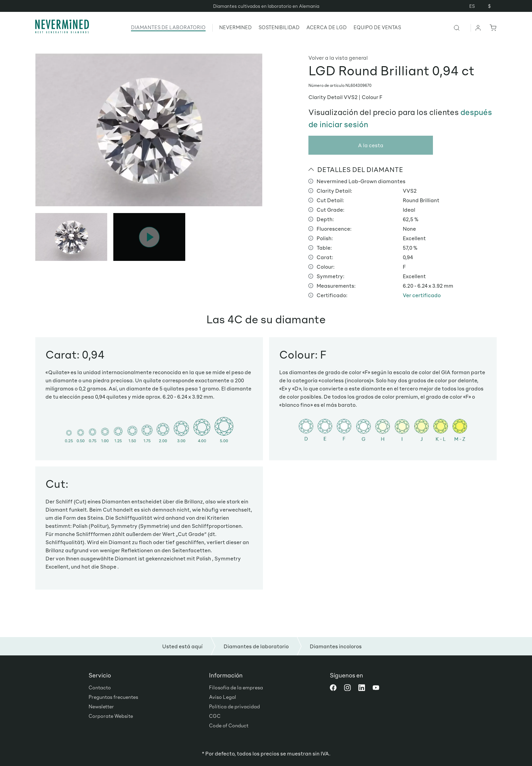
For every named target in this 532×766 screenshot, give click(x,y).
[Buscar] (462, 27)
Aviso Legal (223, 697)
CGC (215, 716)
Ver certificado (422, 295)
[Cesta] (492, 27)
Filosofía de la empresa (236, 687)
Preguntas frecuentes (113, 697)
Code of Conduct (229, 725)
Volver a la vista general (338, 58)
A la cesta (371, 145)
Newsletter (101, 706)
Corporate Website (111, 716)
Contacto (100, 687)
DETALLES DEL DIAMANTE (356, 169)
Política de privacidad (234, 706)
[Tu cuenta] (478, 27)
